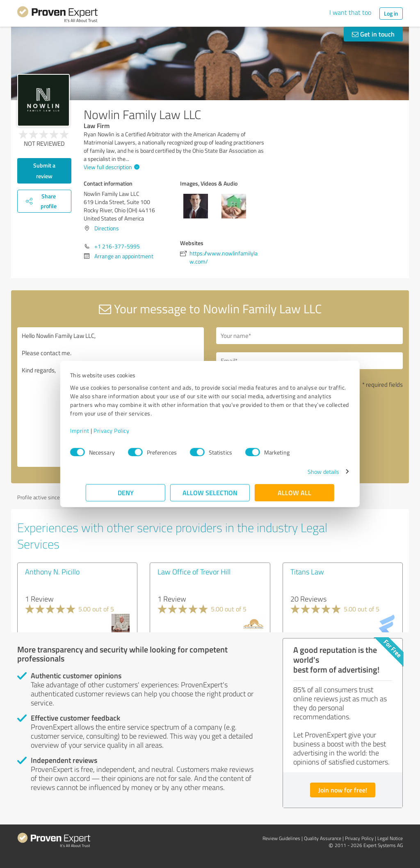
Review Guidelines (281, 838)
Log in (391, 13)
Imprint (95, 431)
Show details (308, 472)
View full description (111, 167)
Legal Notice (390, 838)
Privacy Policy (127, 431)
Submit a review (44, 171)
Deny (126, 493)
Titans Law (307, 572)
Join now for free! (343, 790)
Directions (107, 228)
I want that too (350, 12)
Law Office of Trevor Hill (194, 572)
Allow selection (210, 493)
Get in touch (373, 34)
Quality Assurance (323, 838)
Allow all (294, 493)
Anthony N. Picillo (52, 572)
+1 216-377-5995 (117, 246)
